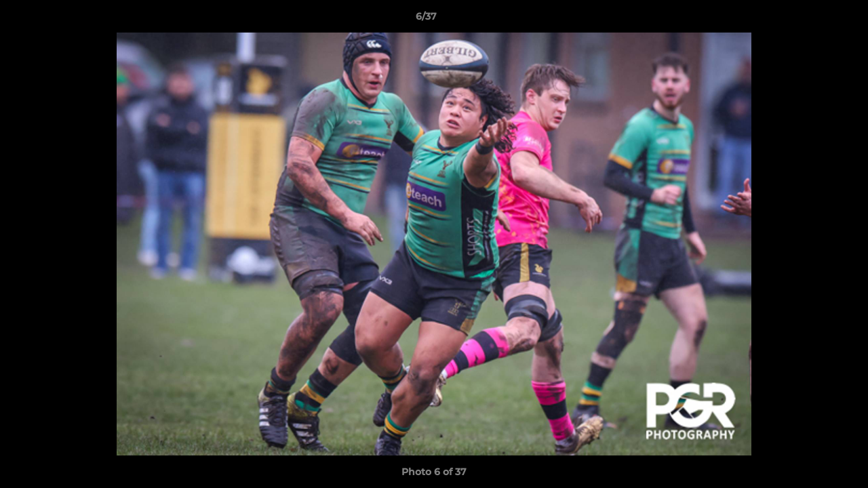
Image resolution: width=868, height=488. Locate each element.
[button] (811, 20)
